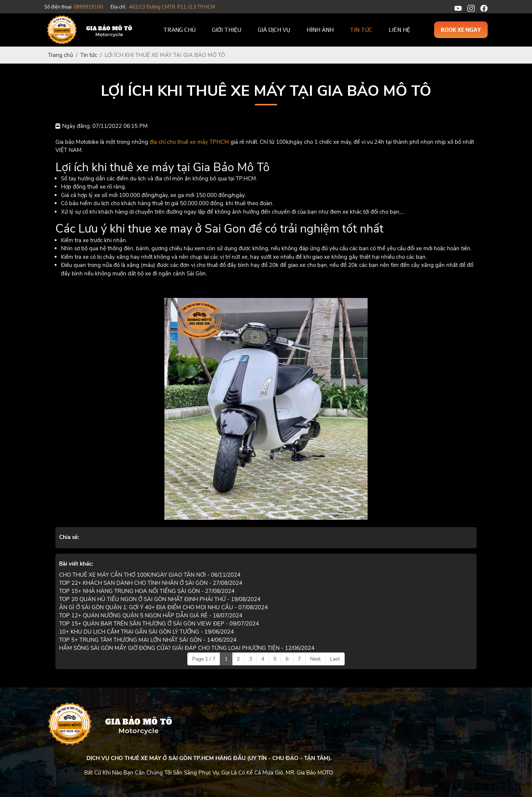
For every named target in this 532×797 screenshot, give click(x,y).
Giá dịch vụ (274, 30)
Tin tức (361, 30)
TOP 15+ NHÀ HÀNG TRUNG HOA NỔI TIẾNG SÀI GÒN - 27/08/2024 (147, 591)
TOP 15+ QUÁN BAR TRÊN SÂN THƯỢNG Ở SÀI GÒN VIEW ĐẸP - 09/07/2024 (159, 624)
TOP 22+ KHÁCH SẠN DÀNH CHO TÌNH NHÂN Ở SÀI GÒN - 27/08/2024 (151, 583)
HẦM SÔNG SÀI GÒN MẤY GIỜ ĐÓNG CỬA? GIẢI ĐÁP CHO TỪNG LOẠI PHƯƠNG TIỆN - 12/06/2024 (187, 648)
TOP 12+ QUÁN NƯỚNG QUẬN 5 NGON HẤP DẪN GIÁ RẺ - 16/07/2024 (151, 615)
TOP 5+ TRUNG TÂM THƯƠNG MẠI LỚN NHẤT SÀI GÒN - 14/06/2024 (148, 640)
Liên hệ (399, 30)
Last (335, 659)
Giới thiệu (227, 30)
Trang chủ (180, 30)
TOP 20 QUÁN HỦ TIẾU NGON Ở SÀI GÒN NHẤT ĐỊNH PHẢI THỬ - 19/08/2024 (160, 599)
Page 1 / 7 (204, 659)
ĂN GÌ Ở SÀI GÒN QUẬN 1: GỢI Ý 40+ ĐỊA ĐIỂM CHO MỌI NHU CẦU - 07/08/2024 (163, 607)
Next (315, 659)
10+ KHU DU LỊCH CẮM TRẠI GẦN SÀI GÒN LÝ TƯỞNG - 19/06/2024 (146, 632)
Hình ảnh (320, 30)
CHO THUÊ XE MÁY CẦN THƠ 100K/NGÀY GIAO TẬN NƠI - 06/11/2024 (150, 575)
